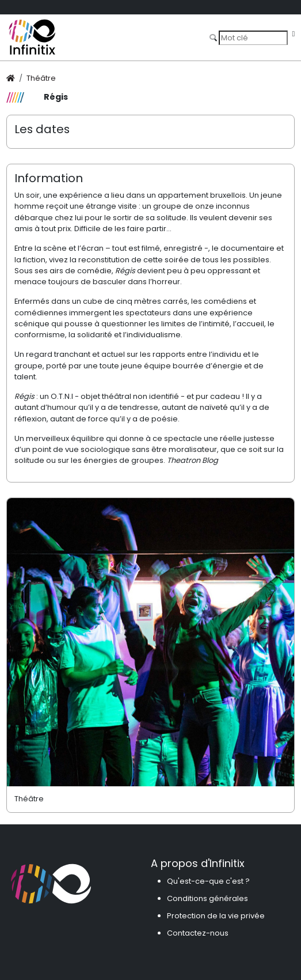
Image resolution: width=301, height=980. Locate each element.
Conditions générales (207, 898)
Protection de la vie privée (216, 916)
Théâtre (41, 78)
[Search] (253, 37)
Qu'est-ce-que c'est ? (208, 881)
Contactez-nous (198, 933)
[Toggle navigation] (293, 34)
